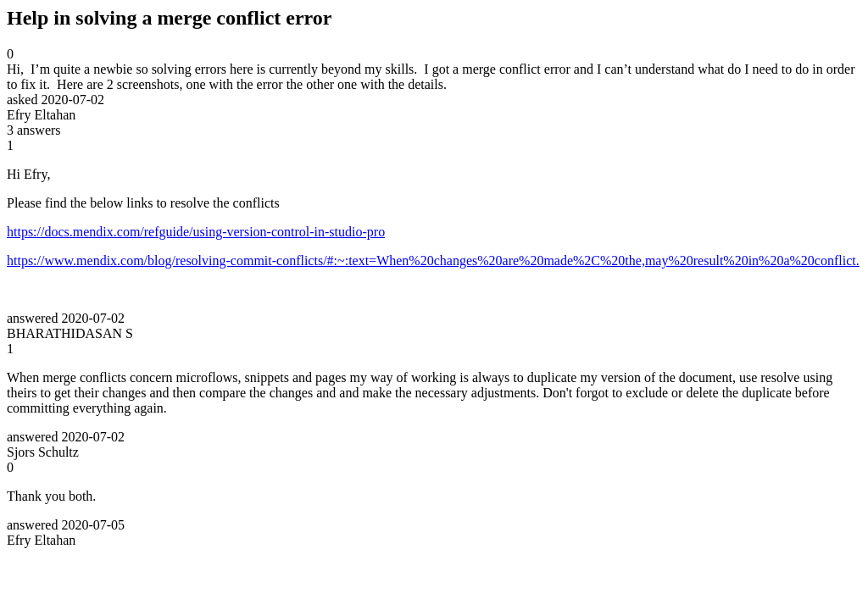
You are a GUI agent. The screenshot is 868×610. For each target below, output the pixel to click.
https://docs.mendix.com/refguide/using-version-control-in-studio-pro (196, 232)
